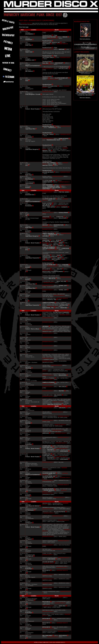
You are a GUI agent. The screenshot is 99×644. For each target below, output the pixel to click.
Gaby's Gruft (29, 52)
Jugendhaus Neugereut (32, 149)
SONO (55, 164)
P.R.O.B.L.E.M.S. (64, 69)
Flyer (56, 35)
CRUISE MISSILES (48, 477)
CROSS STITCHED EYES (50, 86)
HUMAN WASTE (47, 182)
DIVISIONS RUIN (59, 225)
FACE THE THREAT (48, 134)
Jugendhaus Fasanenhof (32, 258)
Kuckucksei (29, 444)
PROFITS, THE (52, 300)
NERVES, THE (47, 151)
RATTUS (56, 244)
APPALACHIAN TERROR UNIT (51, 42)
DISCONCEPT (59, 63)
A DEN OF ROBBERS (49, 247)
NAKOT (45, 244)
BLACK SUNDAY (47, 203)
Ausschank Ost (30, 195)
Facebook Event (47, 35)
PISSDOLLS (52, 128)
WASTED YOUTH (47, 165)
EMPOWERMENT (47, 185)
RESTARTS (51, 450)
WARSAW (62, 49)
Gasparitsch (29, 40)
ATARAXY (45, 78)
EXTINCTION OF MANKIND (61, 312)
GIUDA (59, 255)
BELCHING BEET (47, 636)
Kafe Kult (28, 423)
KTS (27, 250)
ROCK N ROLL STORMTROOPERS (53, 272)
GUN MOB (65, 265)
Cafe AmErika (29, 183)
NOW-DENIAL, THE (48, 308)
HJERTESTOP (47, 258)
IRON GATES (46, 44)
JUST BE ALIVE (47, 204)
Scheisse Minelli (63, 213)
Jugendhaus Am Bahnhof (32, 506)
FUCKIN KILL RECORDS (85, 95)
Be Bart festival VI (47, 263)
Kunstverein (29, 137)
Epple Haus (29, 175)
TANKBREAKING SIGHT (53, 140)
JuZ (26, 215)
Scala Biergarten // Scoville (33, 94)
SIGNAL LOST (63, 286)
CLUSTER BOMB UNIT (61, 78)
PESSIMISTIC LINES (53, 186)
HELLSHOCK (58, 395)
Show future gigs (24, 27)
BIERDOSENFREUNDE (49, 37)
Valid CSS (45, 642)
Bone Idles (45, 63)
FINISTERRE (46, 255)
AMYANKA (45, 326)
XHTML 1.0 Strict (38, 642)
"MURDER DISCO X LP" (85, 72)
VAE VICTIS (52, 278)
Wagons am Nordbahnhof (32, 66)
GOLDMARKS (29, 34)
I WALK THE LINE (61, 281)
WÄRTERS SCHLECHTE (54, 404)
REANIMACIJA (47, 245)
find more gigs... (85, 47)
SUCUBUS (45, 236)
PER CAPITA (51, 207)
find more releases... (85, 98)
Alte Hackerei (29, 71)
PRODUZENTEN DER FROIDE (51, 187)
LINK (44, 259)
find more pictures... (85, 39)
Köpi (27, 301)
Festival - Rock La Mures (32, 329)
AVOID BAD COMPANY (49, 163)
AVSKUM (59, 240)
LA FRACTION (64, 305)
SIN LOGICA (62, 387)
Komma (28, 187)
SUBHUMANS (63, 31)
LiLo (27, 165)
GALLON (59, 269)
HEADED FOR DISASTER (50, 257)
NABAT (61, 243)
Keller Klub (28, 45)
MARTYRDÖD (56, 259)
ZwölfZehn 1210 (30, 60)
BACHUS (45, 225)
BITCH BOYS (46, 269)
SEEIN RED (64, 308)
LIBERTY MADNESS (48, 233)
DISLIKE (65, 37)
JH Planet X (29, 523)
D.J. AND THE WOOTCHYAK (51, 242)
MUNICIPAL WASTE (48, 126)
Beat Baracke (29, 179)
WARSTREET (46, 189)
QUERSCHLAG (53, 235)
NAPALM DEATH (64, 139)
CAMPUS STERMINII (48, 303)
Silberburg (28, 368)
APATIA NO (46, 433)
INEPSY (60, 258)
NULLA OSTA (63, 218)
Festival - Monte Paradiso (32, 109)
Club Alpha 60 (29, 556)
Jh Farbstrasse (29, 510)
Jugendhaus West (30, 129)
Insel (27, 81)
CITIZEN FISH (46, 446)
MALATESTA (46, 206)
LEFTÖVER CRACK (48, 57)
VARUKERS (62, 408)
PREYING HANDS (64, 192)
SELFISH (61, 391)
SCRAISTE (65, 207)
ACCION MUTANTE (48, 172)
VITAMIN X (61, 245)
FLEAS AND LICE (47, 447)
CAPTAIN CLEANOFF (49, 248)
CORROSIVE (60, 217)
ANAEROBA (46, 217)
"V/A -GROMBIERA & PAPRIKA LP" (85, 94)
